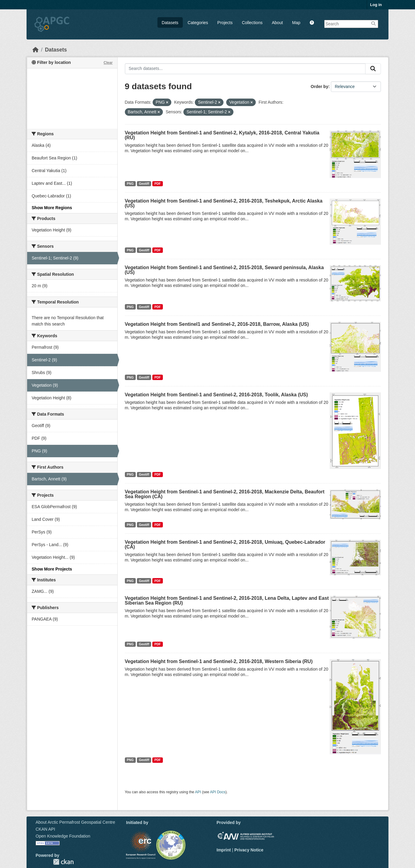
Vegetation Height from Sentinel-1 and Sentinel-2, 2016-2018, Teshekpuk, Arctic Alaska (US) (224, 203)
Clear (108, 63)
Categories (198, 23)
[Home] (36, 50)
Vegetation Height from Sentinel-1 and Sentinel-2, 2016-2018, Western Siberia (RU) (219, 661)
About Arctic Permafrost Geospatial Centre (75, 822)
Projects (225, 23)
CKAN (63, 862)
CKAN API (45, 829)
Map (296, 23)
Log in (376, 5)
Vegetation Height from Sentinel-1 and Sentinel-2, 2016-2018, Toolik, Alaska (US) (216, 395)
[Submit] (373, 69)
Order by (319, 86)
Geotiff (144, 184)
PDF (158, 184)
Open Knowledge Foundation (63, 836)
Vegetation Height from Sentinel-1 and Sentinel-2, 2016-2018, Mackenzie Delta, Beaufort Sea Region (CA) (225, 494)
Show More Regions (52, 208)
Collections (252, 23)
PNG (130, 184)
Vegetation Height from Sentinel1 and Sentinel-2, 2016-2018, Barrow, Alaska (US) (217, 324)
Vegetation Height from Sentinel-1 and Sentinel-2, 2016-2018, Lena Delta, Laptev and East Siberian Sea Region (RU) (227, 601)
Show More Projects (52, 569)
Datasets (170, 23)
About (277, 23)
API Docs (218, 792)
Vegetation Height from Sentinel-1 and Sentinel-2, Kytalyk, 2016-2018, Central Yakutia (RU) (222, 135)
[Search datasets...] (245, 69)
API (198, 792)
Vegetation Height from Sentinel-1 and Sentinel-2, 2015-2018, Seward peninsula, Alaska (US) (224, 270)
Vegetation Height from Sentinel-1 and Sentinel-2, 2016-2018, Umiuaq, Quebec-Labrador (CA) (225, 544)
